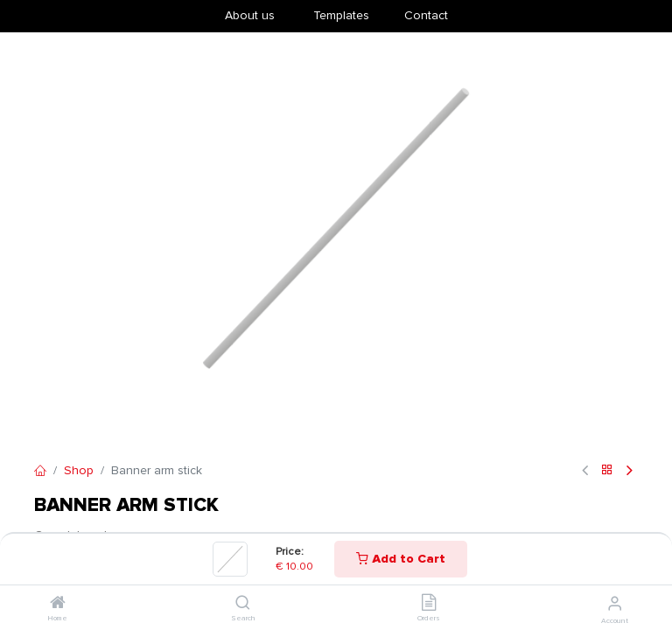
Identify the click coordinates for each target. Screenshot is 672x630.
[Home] (58, 604)
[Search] (243, 604)
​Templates (341, 15)
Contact (426, 15)
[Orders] (429, 604)
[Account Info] (615, 604)
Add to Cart (401, 559)
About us (250, 15)
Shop (79, 470)
